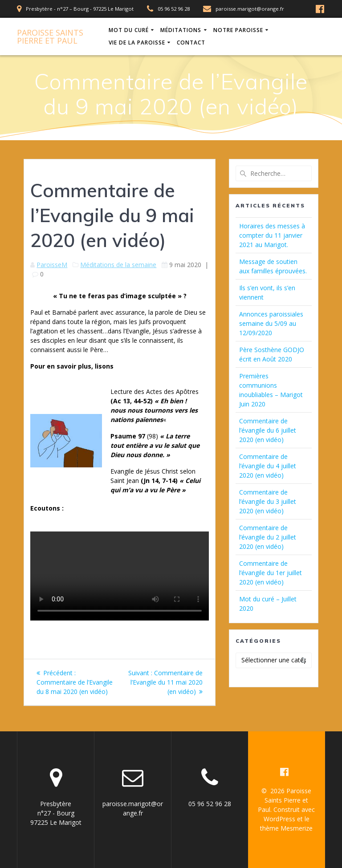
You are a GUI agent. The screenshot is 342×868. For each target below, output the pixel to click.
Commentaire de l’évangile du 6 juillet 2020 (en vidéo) (268, 430)
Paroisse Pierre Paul (50, 37)
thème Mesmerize (286, 828)
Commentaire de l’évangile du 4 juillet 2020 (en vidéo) (268, 466)
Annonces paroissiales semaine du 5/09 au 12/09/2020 (271, 323)
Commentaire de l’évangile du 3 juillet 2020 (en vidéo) (268, 501)
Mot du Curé (129, 30)
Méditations (181, 30)
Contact (191, 43)
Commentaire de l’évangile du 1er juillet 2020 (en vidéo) (271, 573)
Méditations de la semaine (118, 265)
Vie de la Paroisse (137, 43)
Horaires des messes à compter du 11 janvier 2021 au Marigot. (272, 235)
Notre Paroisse (238, 30)
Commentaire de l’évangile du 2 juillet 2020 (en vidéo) (268, 537)
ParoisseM (52, 265)
